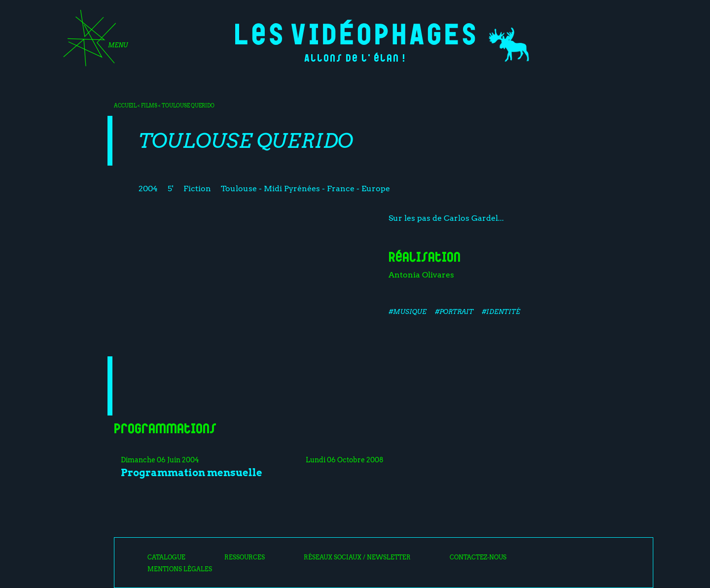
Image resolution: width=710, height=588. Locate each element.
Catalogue (166, 557)
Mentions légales (180, 569)
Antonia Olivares (421, 275)
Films (149, 105)
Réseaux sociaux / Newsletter (357, 557)
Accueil (125, 105)
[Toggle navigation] (92, 41)
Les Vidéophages (355, 32)
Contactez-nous (478, 557)
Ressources (245, 557)
